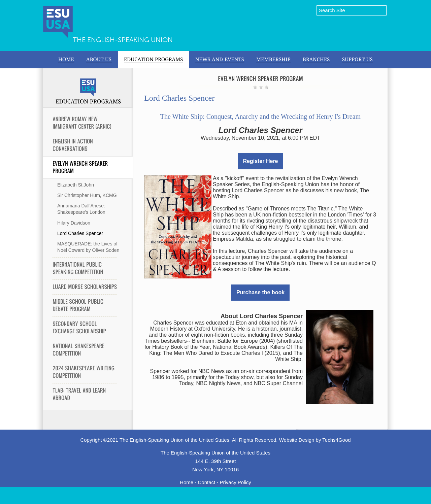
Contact (206, 482)
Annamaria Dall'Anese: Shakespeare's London (81, 209)
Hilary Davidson (74, 223)
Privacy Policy (236, 482)
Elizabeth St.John (76, 185)
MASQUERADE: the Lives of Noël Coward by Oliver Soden (88, 247)
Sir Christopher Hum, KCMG (87, 195)
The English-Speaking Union (123, 40)
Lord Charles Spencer (80, 233)
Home (187, 482)
